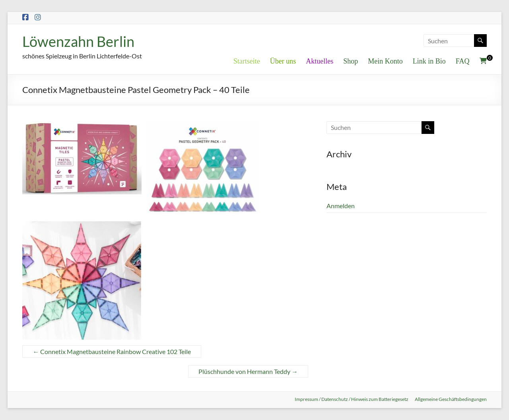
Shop (351, 61)
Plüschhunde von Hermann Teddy (248, 371)
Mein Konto (385, 61)
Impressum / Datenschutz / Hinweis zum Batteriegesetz (352, 399)
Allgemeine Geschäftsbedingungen (451, 399)
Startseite (247, 61)
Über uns (283, 61)
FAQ (463, 61)
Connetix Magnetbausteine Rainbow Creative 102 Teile (112, 351)
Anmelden (341, 206)
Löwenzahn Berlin (78, 41)
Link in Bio (429, 61)
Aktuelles (320, 61)
